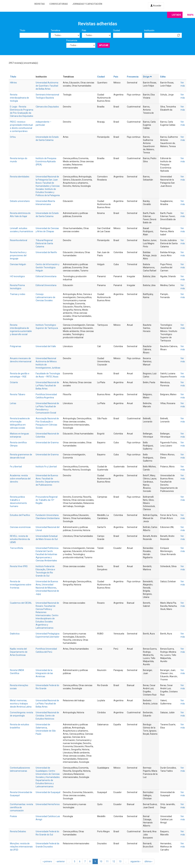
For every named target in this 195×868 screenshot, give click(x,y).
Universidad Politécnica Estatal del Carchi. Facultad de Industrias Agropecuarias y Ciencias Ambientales (47, 554)
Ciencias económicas (20, 527)
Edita (163, 77)
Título (22, 30)
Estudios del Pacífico (20, 515)
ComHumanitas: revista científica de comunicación (21, 807)
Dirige (148, 77)
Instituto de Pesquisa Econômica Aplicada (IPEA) (46, 161)
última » (148, 861)
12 (114, 861)
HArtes (13, 83)
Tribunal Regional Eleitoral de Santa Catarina (44, 243)
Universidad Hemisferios (48, 804)
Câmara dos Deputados (47, 107)
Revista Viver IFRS (19, 566)
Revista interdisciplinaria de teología (19, 98)
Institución (149, 30)
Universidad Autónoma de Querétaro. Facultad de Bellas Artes (47, 86)
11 (107, 861)
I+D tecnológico (17, 276)
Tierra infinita (17, 548)
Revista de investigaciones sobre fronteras (21, 585)
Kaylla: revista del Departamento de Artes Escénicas (19, 652)
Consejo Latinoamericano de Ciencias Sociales (45, 297)
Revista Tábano (18, 394)
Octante (14, 382)
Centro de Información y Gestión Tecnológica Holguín (48, 267)
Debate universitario (20, 201)
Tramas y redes (18, 294)
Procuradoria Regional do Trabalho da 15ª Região (47, 500)
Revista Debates (18, 831)
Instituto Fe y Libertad (46, 467)
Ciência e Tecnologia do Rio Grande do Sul (45, 573)
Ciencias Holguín (18, 264)
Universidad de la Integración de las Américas (44, 673)
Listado (176, 15)
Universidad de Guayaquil (48, 792)
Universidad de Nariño (46, 252)
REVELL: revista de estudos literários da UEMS (20, 539)
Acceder (156, 6)
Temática (55, 30)
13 (120, 861)
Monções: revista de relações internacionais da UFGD (21, 847)
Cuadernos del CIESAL (21, 603)
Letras (13, 403)
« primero (47, 861)
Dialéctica (15, 634)
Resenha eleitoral (19, 240)
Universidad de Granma (47, 443)
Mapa (190, 15)
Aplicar (104, 45)
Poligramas (16, 346)
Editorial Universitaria (46, 276)
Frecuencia (72, 40)
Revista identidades (20, 177)
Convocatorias (59, 4)
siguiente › (136, 861)
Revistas (40, 4)
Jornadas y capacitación (87, 4)
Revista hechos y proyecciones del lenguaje (18, 255)
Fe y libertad (16, 467)
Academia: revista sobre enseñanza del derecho (20, 479)
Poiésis (13, 816)
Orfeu (13, 137)
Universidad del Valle (46, 346)
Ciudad (117, 30)
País (84, 30)
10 (101, 861)
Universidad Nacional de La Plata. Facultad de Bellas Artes (47, 386)
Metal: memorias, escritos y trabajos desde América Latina (21, 704)
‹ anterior (60, 861)
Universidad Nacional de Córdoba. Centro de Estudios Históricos (47, 716)
